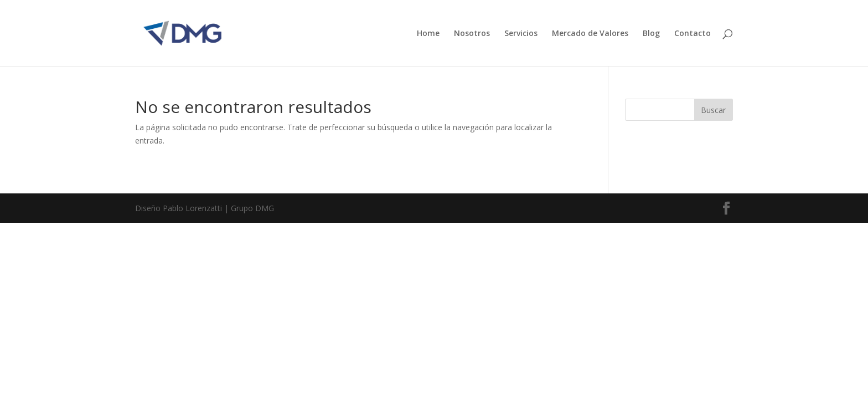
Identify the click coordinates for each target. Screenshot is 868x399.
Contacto (693, 34)
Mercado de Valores (590, 34)
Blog (651, 34)
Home (428, 34)
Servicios (521, 34)
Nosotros (472, 34)
